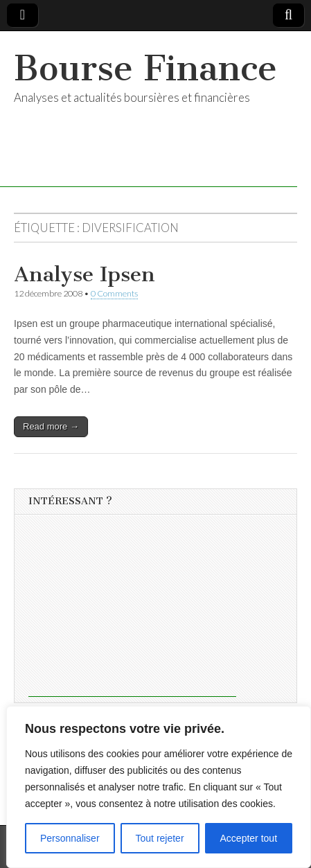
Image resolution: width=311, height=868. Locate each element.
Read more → (51, 426)
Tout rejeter (160, 838)
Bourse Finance (145, 68)
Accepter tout (249, 838)
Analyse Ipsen (85, 274)
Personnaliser (70, 838)
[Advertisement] (132, 610)
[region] (159, 787)
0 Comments (114, 293)
